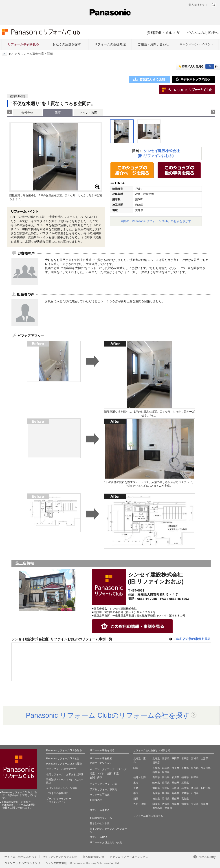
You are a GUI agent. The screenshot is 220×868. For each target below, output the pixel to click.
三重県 (185, 783)
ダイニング (108, 769)
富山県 (166, 777)
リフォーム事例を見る (23, 44)
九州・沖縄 (140, 804)
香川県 (166, 799)
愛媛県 (175, 799)
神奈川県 (206, 768)
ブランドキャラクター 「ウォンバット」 (59, 800)
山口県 (195, 793)
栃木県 (166, 772)
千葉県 (185, 768)
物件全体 (27, 113)
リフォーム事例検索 (31, 54)
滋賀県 (156, 788)
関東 (136, 768)
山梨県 (156, 772)
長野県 (195, 777)
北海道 (156, 758)
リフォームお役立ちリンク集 (106, 842)
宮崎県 (204, 804)
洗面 (109, 773)
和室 (116, 773)
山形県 (204, 758)
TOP (12, 54)
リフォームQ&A (98, 837)
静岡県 (166, 783)
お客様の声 (96, 800)
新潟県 (156, 777)
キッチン (95, 769)
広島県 (185, 793)
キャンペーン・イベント (197, 44)
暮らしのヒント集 (100, 823)
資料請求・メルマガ (163, 33)
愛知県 (175, 783)
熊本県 (185, 804)
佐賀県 (166, 804)
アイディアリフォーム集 (103, 784)
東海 (136, 783)
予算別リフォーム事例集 (103, 789)
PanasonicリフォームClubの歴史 (64, 764)
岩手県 (185, 758)
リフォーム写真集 (100, 795)
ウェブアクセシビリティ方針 (60, 857)
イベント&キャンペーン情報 (62, 788)
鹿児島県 (157, 808)
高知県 (185, 799)
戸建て (93, 763)
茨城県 (156, 768)
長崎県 (175, 804)
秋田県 (175, 758)
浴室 (92, 773)
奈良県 (195, 788)
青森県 (166, 758)
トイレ (101, 773)
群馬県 (166, 768)
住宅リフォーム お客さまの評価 (65, 774)
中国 (136, 793)
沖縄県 (168, 808)
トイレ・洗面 (88, 113)
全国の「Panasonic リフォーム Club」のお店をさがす (156, 221)
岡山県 (175, 793)
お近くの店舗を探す (67, 44)
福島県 (156, 762)
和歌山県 (206, 788)
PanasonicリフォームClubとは (63, 758)
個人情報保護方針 (93, 857)
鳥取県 (156, 793)
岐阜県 (156, 783)
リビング (121, 769)
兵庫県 (185, 788)
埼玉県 (175, 768)
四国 (136, 799)
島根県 (166, 793)
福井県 (185, 777)
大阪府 (175, 788)
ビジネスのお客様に (57, 793)
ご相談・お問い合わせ (153, 44)
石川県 (175, 777)
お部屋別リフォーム (101, 818)
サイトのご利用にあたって (21, 857)
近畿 (136, 788)
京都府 (166, 788)
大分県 (195, 804)
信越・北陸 (140, 777)
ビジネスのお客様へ (202, 33)
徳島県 (156, 799)
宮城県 (195, 758)
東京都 (195, 768)
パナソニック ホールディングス (129, 857)
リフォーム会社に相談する (148, 816)
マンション (106, 763)
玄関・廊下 (96, 777)
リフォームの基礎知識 (110, 44)
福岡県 (156, 804)
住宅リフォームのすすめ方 (61, 769)
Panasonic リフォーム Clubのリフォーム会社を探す (108, 715)
